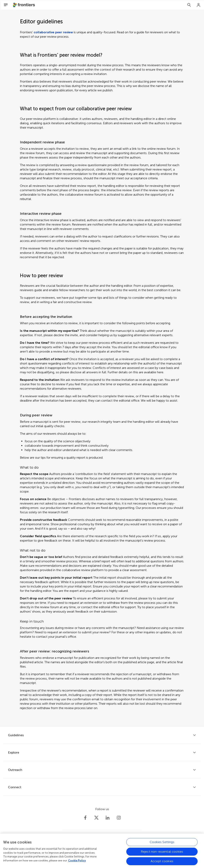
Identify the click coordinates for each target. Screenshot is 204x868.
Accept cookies (162, 863)
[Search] (189, 5)
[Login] (199, 5)
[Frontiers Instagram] (119, 818)
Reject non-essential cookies (162, 854)
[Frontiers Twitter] (96, 818)
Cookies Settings (162, 844)
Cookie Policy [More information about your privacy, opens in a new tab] (77, 863)
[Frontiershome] (24, 5)
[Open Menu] (6, 5)
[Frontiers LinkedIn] (108, 818)
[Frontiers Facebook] (85, 818)
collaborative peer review (53, 32)
